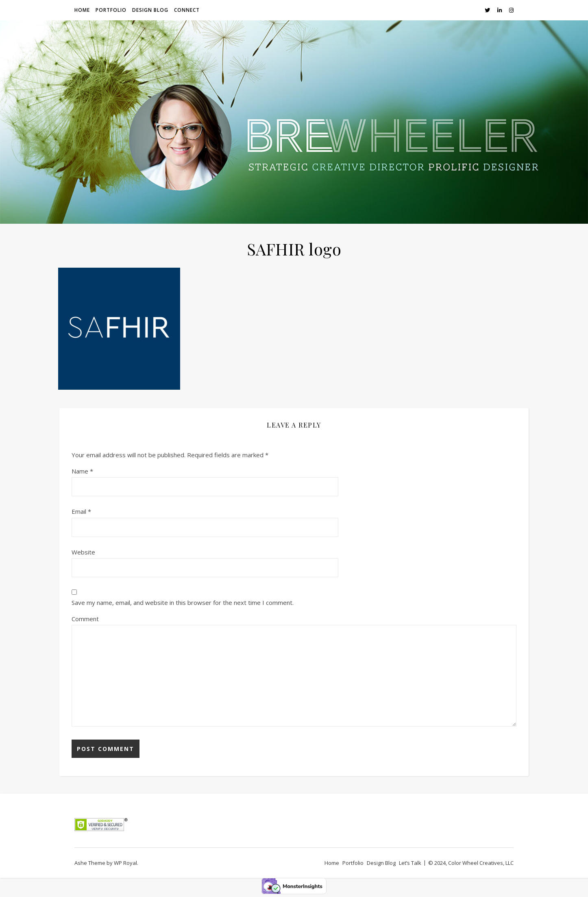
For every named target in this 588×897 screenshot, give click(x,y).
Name (82, 471)
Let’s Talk (410, 863)
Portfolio (111, 10)
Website (83, 552)
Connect (187, 10)
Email (81, 511)
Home (82, 10)
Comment (85, 619)
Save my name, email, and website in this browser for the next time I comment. (183, 602)
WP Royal (125, 863)
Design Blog (150, 10)
